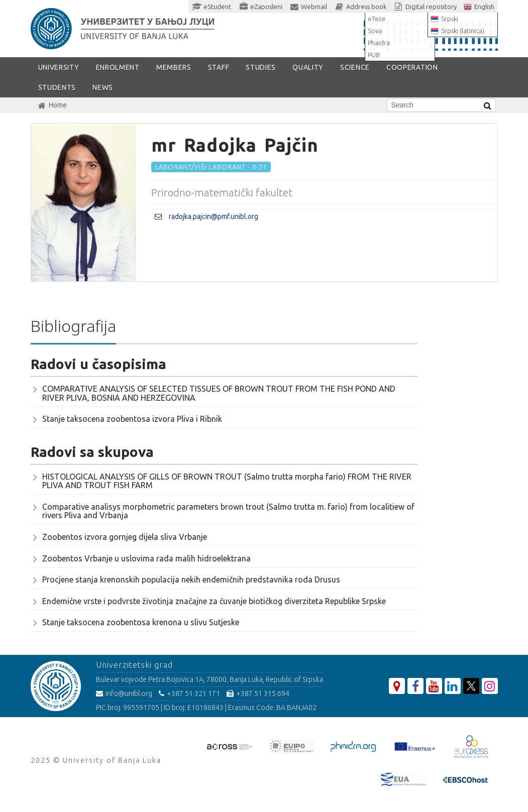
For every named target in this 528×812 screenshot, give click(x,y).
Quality (308, 67)
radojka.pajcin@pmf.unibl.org (214, 216)
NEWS (103, 87)
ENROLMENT (118, 67)
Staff (219, 67)
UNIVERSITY (59, 67)
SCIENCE (355, 67)
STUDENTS (57, 87)
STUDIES (261, 67)
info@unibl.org (124, 693)
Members (174, 67)
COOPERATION (412, 67)
